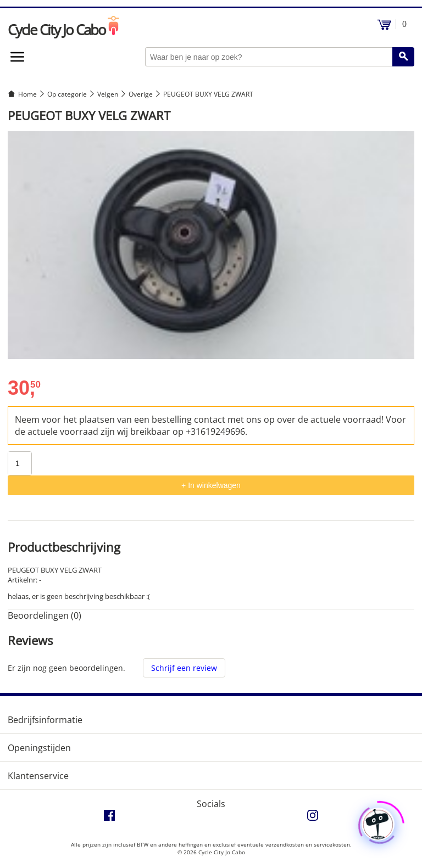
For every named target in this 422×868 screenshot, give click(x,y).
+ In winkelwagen (211, 485)
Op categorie (67, 94)
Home (27, 94)
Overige (141, 94)
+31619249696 (215, 432)
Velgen (108, 94)
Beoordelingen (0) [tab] (45, 615)
